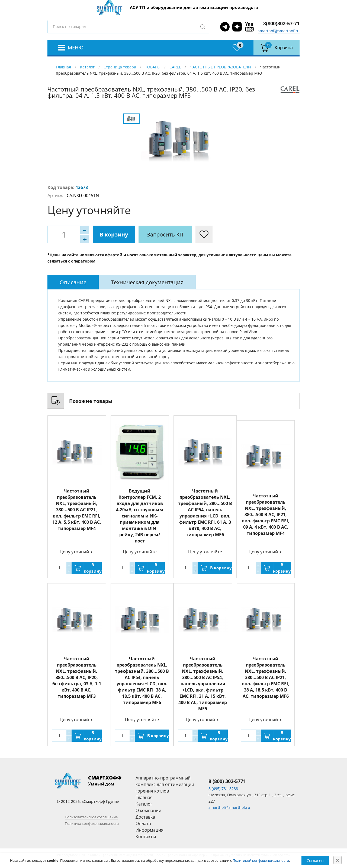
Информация (150, 830)
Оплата (143, 823)
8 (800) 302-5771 (227, 781)
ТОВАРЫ (153, 67)
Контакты (146, 837)
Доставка (145, 817)
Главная (63, 67)
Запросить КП (165, 234)
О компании (148, 810)
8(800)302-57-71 (281, 23)
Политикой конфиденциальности (261, 860)
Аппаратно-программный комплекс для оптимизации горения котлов (165, 784)
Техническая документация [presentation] (147, 282)
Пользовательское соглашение (91, 817)
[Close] (338, 860)
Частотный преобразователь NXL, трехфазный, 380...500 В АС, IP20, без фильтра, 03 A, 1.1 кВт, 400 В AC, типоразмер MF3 (77, 677)
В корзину (114, 234)
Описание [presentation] (73, 282)
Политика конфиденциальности (92, 823)
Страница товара (120, 67)
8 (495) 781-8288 (223, 789)
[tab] (73, 282)
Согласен (315, 861)
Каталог (87, 67)
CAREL (175, 67)
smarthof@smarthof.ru (279, 31)
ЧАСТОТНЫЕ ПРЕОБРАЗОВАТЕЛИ (220, 67)
